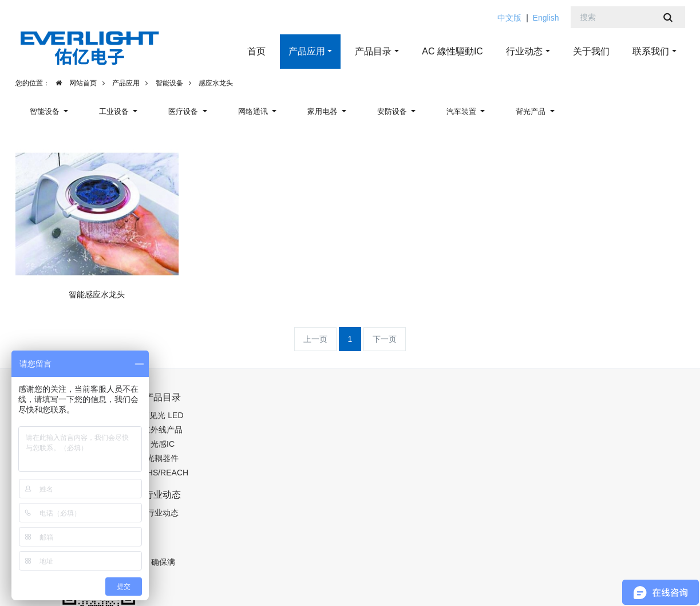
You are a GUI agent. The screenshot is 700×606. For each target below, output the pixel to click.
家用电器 (323, 111)
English (546, 18)
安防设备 (393, 111)
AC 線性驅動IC (452, 51)
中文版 (509, 18)
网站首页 (73, 83)
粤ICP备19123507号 (211, 584)
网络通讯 (254, 111)
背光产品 (532, 111)
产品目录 (373, 51)
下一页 (385, 339)
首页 (256, 51)
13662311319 (434, 403)
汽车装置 (462, 111)
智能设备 (169, 83)
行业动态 (524, 51)
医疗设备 (184, 111)
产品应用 (307, 51)
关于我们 (591, 51)
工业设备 (115, 111)
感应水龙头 (216, 83)
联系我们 (651, 51)
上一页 (315, 339)
